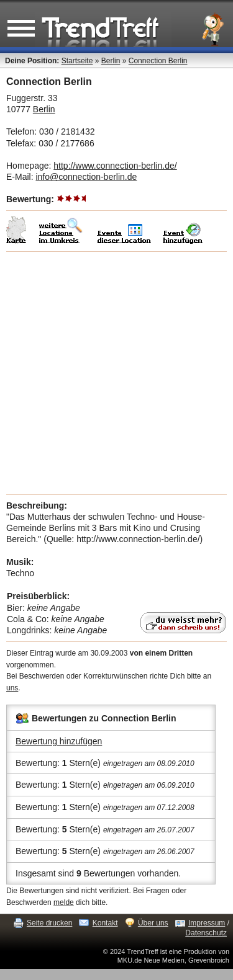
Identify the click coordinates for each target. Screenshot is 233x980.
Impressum (207, 923)
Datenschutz (206, 933)
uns (12, 688)
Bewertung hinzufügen (59, 741)
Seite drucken (49, 923)
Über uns (153, 923)
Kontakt (105, 923)
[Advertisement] (116, 373)
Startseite (77, 61)
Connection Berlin (158, 61)
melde (64, 902)
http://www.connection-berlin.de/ (115, 166)
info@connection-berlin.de (86, 177)
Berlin (111, 61)
